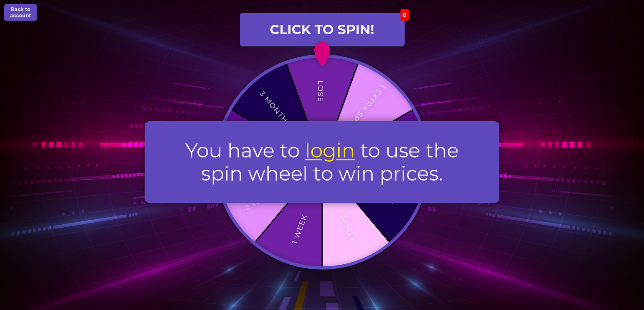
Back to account (20, 12)
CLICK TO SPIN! (337, 25)
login (330, 150)
